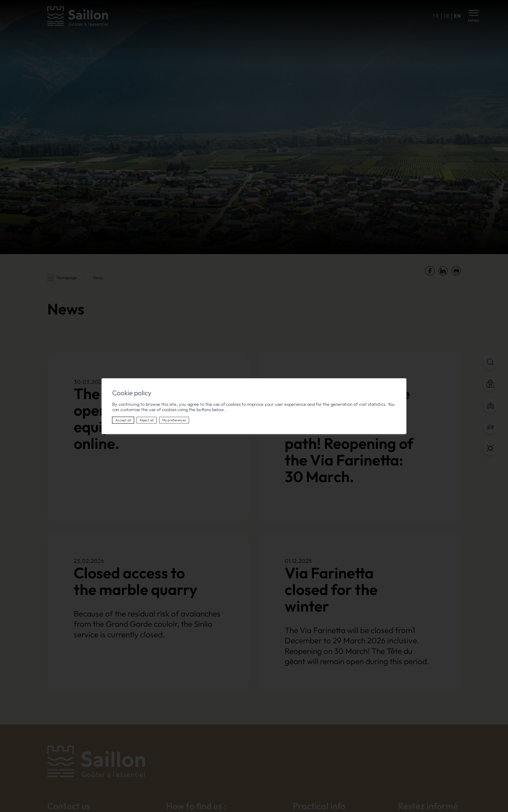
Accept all (123, 420)
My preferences (174, 420)
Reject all (147, 420)
